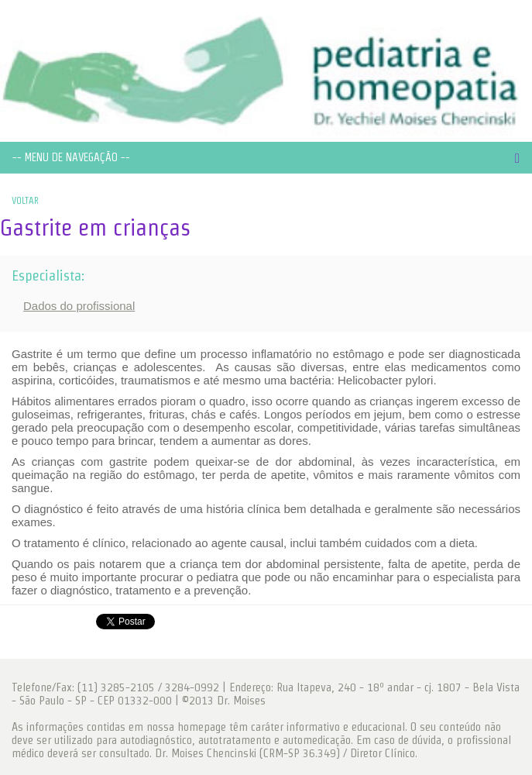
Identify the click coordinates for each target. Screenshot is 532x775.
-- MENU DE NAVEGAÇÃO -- (71, 157)
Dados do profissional (79, 306)
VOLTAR (25, 200)
